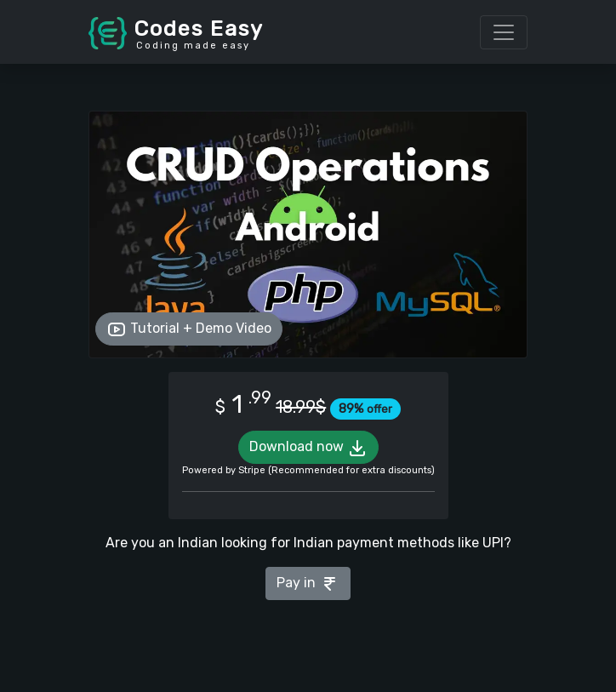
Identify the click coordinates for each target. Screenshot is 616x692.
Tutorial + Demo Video (189, 329)
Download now (308, 448)
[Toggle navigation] (504, 32)
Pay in (308, 584)
